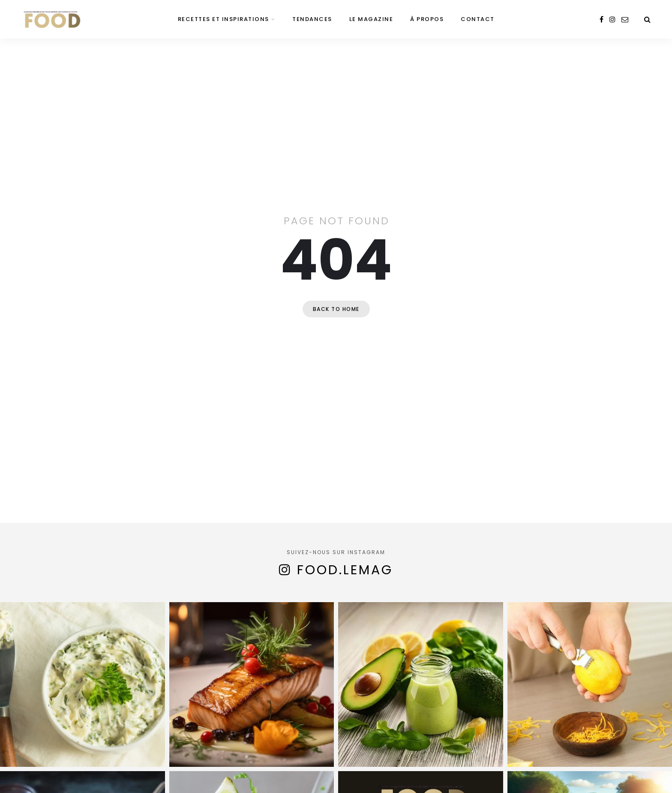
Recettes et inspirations (223, 19)
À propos (427, 19)
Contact (478, 19)
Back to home (336, 309)
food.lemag (345, 570)
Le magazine (371, 19)
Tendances (312, 19)
